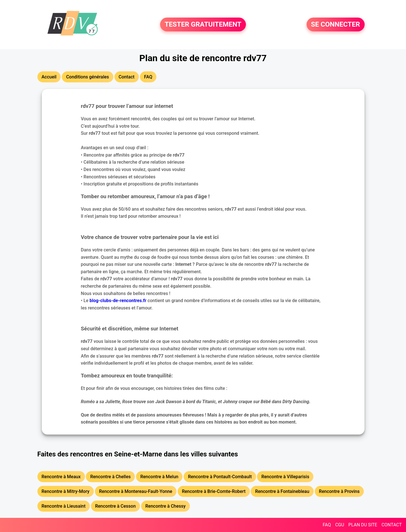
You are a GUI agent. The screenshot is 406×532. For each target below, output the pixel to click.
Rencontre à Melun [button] (159, 477)
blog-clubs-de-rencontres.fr (118, 301)
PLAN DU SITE (363, 525)
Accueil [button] (49, 77)
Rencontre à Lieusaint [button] (64, 506)
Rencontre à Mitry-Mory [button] (66, 491)
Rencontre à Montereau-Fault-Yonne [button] (136, 491)
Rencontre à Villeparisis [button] (285, 477)
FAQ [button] (148, 77)
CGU (340, 525)
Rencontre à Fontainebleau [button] (282, 491)
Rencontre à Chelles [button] (110, 477)
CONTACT (392, 525)
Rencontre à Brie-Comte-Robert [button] (214, 491)
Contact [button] (127, 77)
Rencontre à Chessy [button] (165, 506)
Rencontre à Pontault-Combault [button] (220, 477)
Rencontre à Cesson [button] (115, 506)
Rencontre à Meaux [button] (61, 477)
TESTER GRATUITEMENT (203, 25)
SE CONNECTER (336, 25)
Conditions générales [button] (87, 77)
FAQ (327, 525)
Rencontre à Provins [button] (339, 491)
